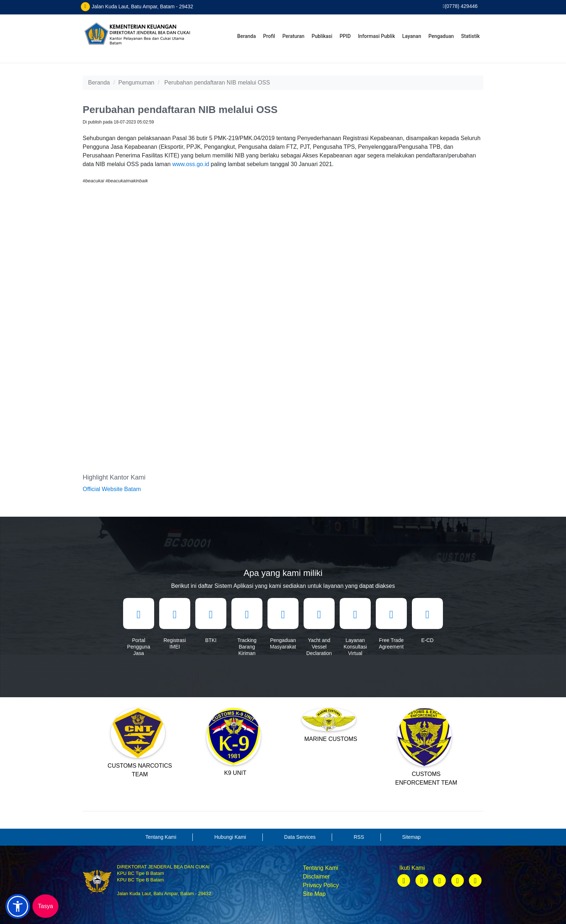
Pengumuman (136, 83)
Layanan (412, 36)
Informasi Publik (377, 36)
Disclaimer (316, 877)
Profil (269, 36)
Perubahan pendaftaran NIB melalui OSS (217, 83)
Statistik (470, 36)
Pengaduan (441, 36)
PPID (345, 36)
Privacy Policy (321, 885)
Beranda (247, 36)
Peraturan (293, 36)
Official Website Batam (112, 489)
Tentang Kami (321, 868)
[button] (18, 906)
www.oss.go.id (191, 164)
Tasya (45, 906)
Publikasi (322, 36)
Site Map (314, 894)
